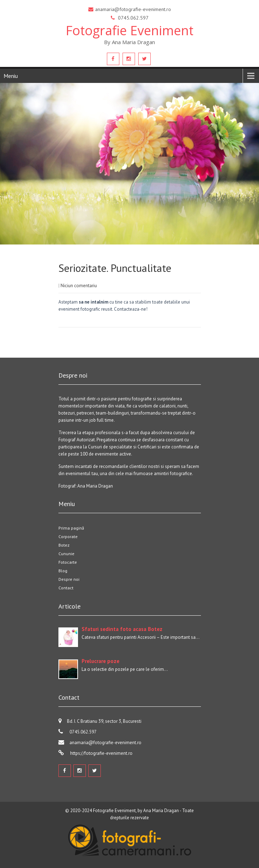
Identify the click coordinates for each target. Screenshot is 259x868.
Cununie (66, 554)
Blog (63, 571)
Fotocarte (68, 562)
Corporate (68, 536)
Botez (64, 545)
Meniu (11, 76)
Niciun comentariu (79, 286)
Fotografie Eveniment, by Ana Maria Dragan (136, 811)
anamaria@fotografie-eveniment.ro (105, 743)
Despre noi (69, 579)
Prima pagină (71, 528)
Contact (66, 588)
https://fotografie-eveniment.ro (101, 753)
